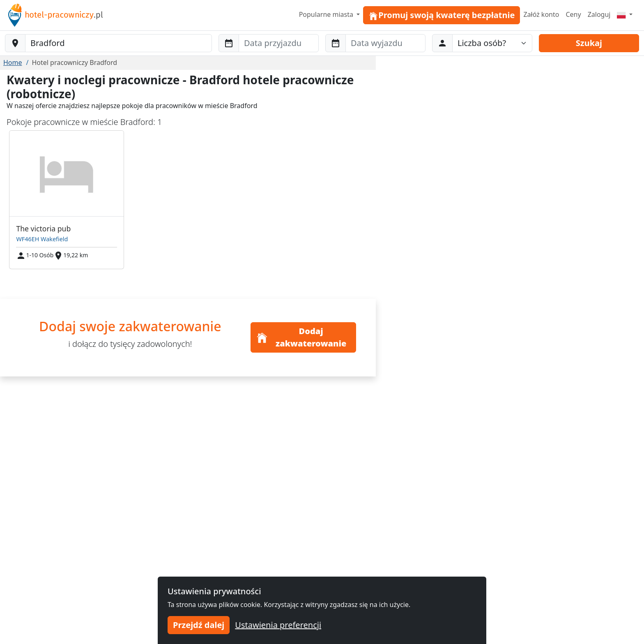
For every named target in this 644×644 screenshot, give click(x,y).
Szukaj (589, 43)
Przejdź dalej (199, 625)
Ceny (573, 14)
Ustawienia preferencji (278, 625)
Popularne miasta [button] (327, 14)
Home (13, 62)
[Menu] (625, 14)
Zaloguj (599, 14)
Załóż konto (541, 14)
